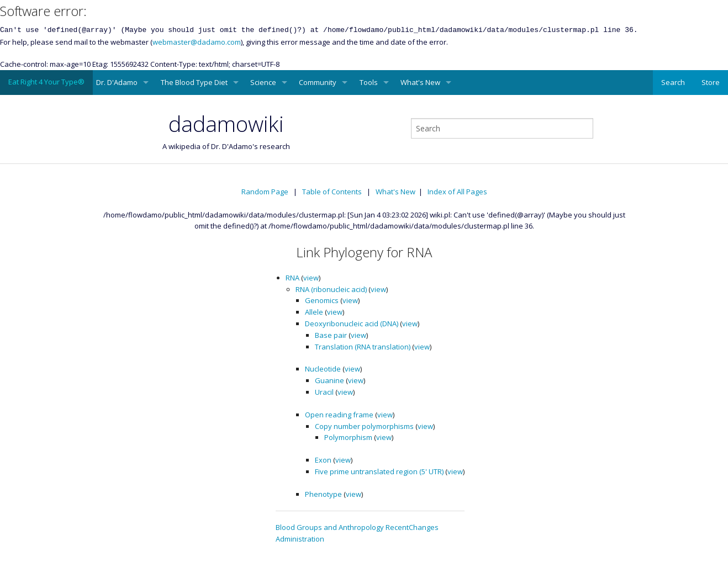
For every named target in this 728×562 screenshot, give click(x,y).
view (311, 278)
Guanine (329, 380)
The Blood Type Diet (194, 82)
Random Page (265, 192)
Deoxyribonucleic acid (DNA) (352, 324)
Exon (323, 460)
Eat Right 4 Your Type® (46, 82)
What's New (420, 82)
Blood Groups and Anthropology (330, 527)
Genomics (322, 300)
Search (673, 82)
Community (318, 82)
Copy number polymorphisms (364, 426)
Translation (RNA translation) (363, 347)
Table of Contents (332, 192)
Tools (369, 82)
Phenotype (323, 494)
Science (263, 82)
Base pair (331, 335)
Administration (300, 539)
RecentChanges (412, 527)
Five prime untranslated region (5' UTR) (379, 471)
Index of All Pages (457, 192)
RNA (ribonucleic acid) (331, 289)
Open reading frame (339, 415)
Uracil (324, 392)
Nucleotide (323, 369)
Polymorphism (348, 437)
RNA (292, 278)
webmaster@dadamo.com (197, 42)
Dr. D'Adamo (117, 82)
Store (711, 82)
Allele (314, 312)
